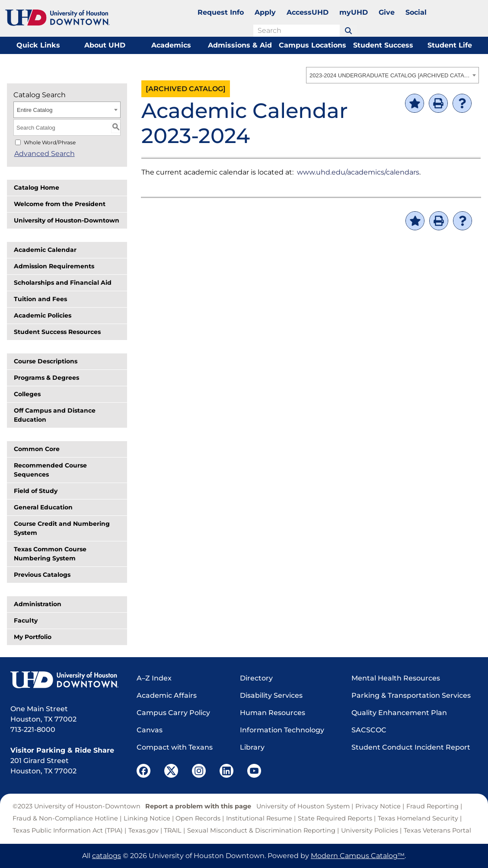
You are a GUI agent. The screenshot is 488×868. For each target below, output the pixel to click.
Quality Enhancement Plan (399, 713)
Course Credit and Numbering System (62, 528)
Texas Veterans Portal (437, 830)
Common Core (37, 449)
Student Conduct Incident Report (411, 747)
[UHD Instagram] (199, 771)
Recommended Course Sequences (50, 470)
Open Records (198, 818)
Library (252, 747)
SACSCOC (369, 730)
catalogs (107, 856)
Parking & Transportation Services (411, 695)
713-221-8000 (33, 730)
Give (387, 12)
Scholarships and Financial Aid (63, 283)
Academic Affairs (167, 695)
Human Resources (273, 713)
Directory (256, 678)
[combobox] (392, 75)
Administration (38, 604)
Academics (171, 45)
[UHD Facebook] (144, 771)
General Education (43, 507)
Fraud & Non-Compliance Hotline (65, 818)
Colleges (27, 394)
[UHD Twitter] (171, 771)
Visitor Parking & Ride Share (62, 750)
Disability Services (271, 695)
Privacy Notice (378, 806)
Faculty (26, 620)
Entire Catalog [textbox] (35, 110)
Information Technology (282, 730)
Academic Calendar (45, 250)
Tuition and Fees (40, 299)
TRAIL (173, 830)
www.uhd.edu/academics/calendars (358, 172)
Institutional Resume (259, 818)
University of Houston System (303, 806)
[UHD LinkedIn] (226, 771)
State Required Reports (335, 818)
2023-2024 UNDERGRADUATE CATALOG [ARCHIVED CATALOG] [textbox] (390, 75)
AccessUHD (308, 12)
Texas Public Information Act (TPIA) (68, 830)
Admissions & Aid (240, 45)
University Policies (370, 830)
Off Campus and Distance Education (55, 415)
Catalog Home (37, 188)
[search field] (297, 31)
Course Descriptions (46, 361)
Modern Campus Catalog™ (358, 856)
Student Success (383, 45)
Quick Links (38, 45)
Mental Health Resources (396, 678)
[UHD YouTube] (254, 771)
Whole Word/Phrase (50, 142)
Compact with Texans (175, 747)
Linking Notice (147, 818)
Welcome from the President (60, 204)
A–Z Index (154, 678)
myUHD (354, 12)
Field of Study (36, 491)
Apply (265, 12)
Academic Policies (43, 315)
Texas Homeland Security (418, 818)
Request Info (221, 12)
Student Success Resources (57, 332)
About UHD (105, 45)
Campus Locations (313, 45)
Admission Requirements (54, 266)
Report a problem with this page (198, 806)
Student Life (450, 45)
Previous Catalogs (42, 575)
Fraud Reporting (432, 806)
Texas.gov (144, 830)
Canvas (150, 730)
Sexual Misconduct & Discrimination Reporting (261, 830)
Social (416, 12)
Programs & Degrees (46, 378)
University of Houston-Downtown (67, 220)
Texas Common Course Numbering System (50, 554)
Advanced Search (44, 154)
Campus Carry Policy (173, 713)
